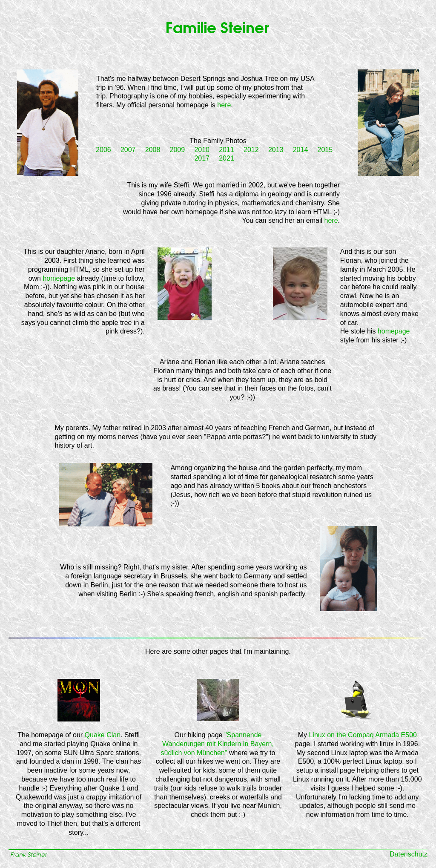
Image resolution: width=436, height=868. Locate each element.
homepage (59, 278)
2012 (251, 150)
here (224, 105)
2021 (227, 158)
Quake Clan (103, 735)
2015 (325, 150)
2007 (128, 150)
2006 (103, 150)
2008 (153, 150)
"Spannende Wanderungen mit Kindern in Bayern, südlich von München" (217, 744)
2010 (202, 150)
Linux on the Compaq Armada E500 (363, 735)
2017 (202, 158)
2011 (227, 150)
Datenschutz (409, 854)
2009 (178, 150)
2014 (301, 150)
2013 (276, 150)
